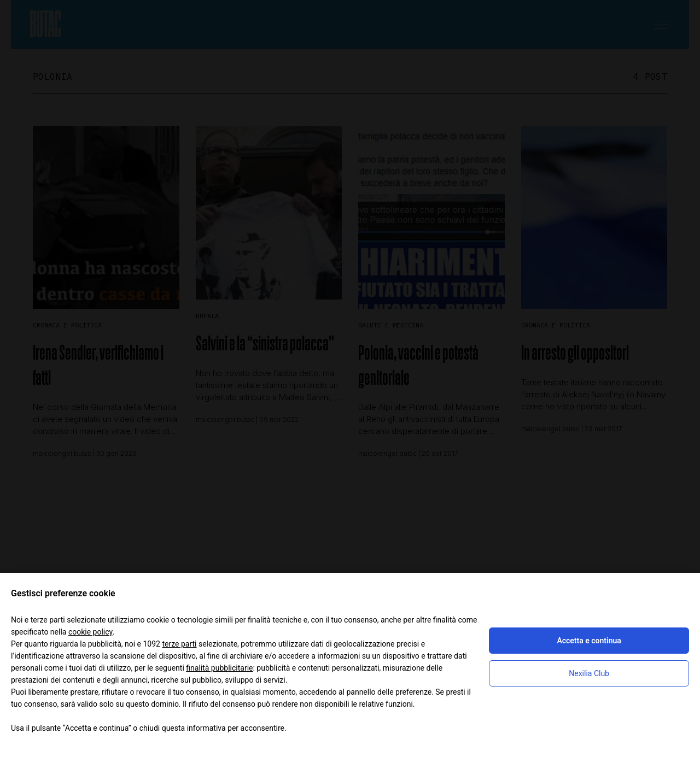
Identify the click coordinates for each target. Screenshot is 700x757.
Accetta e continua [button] (589, 641)
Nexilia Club (589, 673)
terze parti (179, 644)
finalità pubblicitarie (219, 668)
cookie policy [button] (91, 632)
